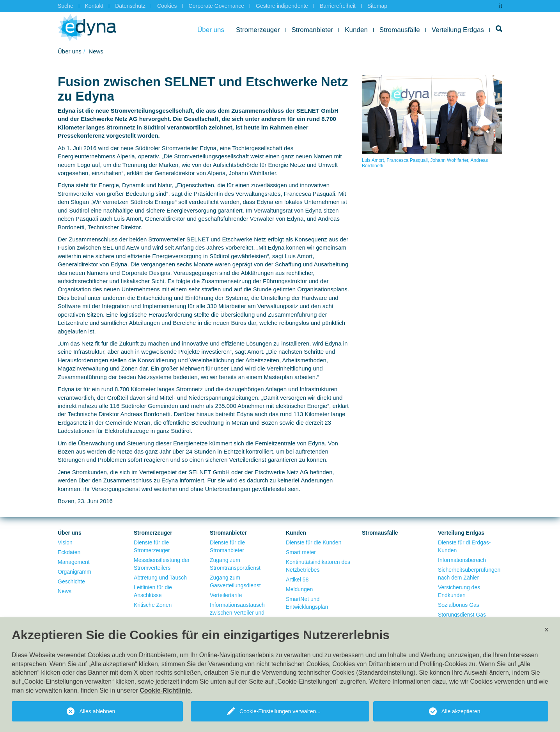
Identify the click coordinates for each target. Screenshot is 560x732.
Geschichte (71, 581)
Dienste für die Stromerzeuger (152, 546)
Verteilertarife (226, 595)
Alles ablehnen (97, 711)
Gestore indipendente (282, 6)
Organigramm (74, 572)
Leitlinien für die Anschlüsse (153, 591)
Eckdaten (69, 552)
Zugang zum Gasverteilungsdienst (235, 581)
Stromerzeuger (258, 30)
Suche (66, 6)
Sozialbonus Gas (459, 605)
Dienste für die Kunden (314, 542)
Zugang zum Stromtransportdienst (235, 564)
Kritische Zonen (153, 605)
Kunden (356, 30)
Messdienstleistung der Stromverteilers (162, 564)
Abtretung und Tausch (160, 578)
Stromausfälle (400, 30)
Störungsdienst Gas (462, 615)
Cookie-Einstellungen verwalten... (280, 711)
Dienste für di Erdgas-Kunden (464, 546)
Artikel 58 (297, 580)
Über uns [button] (211, 30)
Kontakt (94, 6)
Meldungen (299, 589)
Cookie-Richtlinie (165, 690)
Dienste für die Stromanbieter (227, 546)
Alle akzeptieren (461, 711)
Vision (65, 542)
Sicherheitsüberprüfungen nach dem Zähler (469, 574)
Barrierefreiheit (338, 6)
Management (74, 562)
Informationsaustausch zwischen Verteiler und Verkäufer (237, 613)
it (501, 6)
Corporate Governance (216, 6)
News (65, 591)
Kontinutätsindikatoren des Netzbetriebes (318, 566)
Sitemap (377, 6)
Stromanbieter (312, 30)
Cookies (167, 6)
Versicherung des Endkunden (459, 591)
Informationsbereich (462, 560)
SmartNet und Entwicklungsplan (307, 603)
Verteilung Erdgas (458, 30)
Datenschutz (130, 6)
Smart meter (301, 552)
